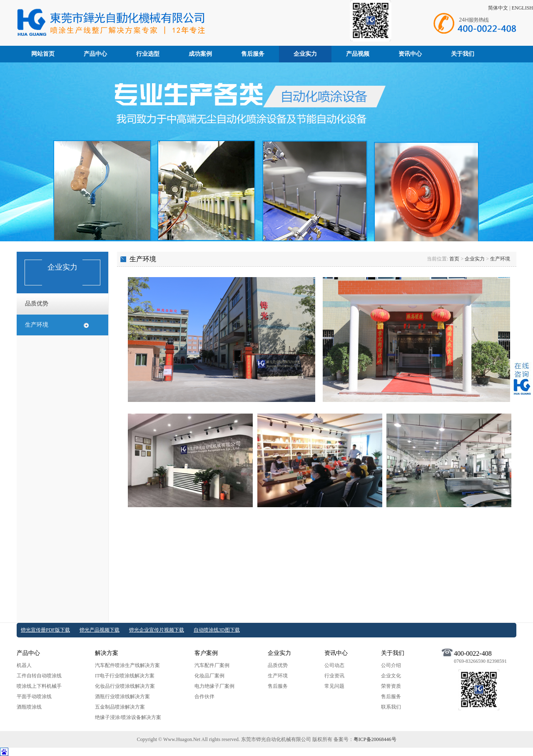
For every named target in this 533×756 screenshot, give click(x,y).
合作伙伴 (204, 697)
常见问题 (334, 686)
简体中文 (498, 8)
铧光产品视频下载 (100, 630)
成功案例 (200, 54)
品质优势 (37, 304)
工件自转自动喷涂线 (39, 676)
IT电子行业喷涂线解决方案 (125, 676)
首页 (454, 259)
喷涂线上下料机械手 (39, 686)
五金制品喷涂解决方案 (120, 707)
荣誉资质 (391, 686)
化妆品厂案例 (209, 676)
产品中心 (95, 54)
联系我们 (391, 707)
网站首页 (43, 54)
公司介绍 (391, 665)
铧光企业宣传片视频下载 (157, 630)
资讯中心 (410, 54)
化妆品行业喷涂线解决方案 (125, 686)
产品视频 (358, 54)
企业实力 (305, 54)
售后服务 (253, 54)
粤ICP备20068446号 (375, 739)
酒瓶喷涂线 (29, 707)
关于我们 (463, 54)
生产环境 (37, 325)
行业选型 (148, 54)
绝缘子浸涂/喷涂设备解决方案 (128, 717)
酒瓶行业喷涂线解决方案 (122, 697)
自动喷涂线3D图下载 (217, 630)
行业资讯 (334, 676)
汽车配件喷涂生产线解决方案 (127, 665)
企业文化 (391, 676)
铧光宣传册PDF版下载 (45, 630)
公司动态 (334, 665)
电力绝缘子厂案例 (214, 686)
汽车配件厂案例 (212, 665)
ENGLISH (522, 8)
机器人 (24, 665)
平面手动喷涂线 (34, 697)
